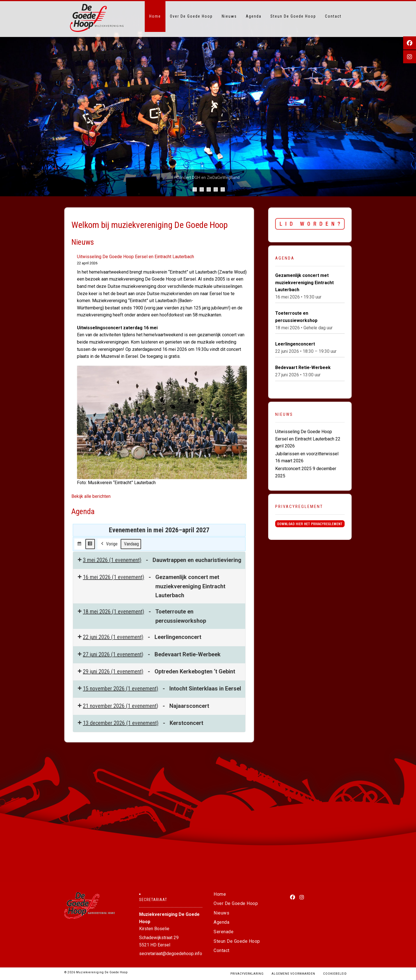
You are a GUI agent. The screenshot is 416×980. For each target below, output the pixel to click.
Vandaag (131, 544)
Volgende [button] (409, 99)
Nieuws (229, 16)
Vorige (109, 544)
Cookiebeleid (335, 974)
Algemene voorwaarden (293, 974)
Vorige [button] (7, 99)
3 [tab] (209, 189)
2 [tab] (202, 189)
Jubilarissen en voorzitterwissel (307, 454)
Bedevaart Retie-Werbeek (303, 368)
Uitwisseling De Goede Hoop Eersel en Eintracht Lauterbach (135, 257)
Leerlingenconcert (295, 344)
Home (155, 16)
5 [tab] (223, 189)
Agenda (254, 16)
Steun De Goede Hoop (293, 16)
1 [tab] (195, 189)
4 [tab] (216, 189)
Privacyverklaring (247, 974)
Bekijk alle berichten (91, 496)
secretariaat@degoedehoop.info (171, 954)
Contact (333, 16)
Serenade (224, 932)
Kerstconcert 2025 (293, 469)
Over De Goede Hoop (191, 16)
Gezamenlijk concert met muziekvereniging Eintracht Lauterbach (304, 283)
